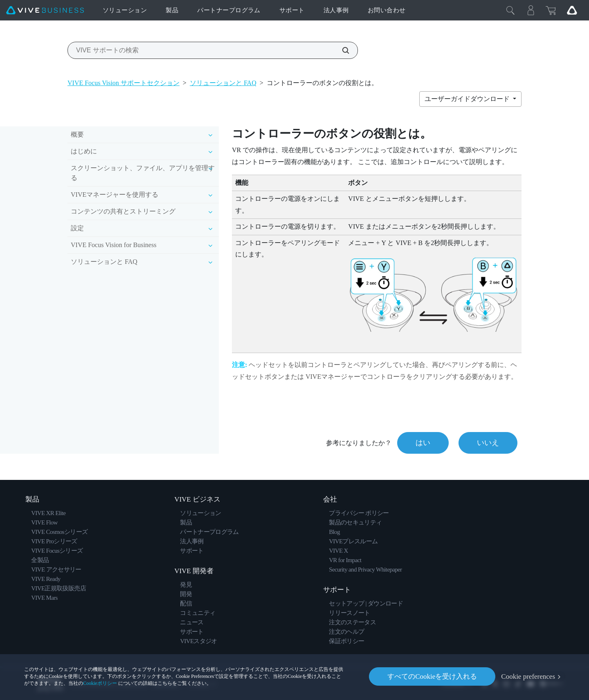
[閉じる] (510, 10)
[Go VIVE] (572, 10)
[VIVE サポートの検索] (341, 50)
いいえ (488, 443)
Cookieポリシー (100, 683)
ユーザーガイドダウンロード (468, 99)
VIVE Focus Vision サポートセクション (124, 83)
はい (423, 443)
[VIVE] (45, 10)
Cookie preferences (528, 676)
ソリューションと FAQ (223, 83)
